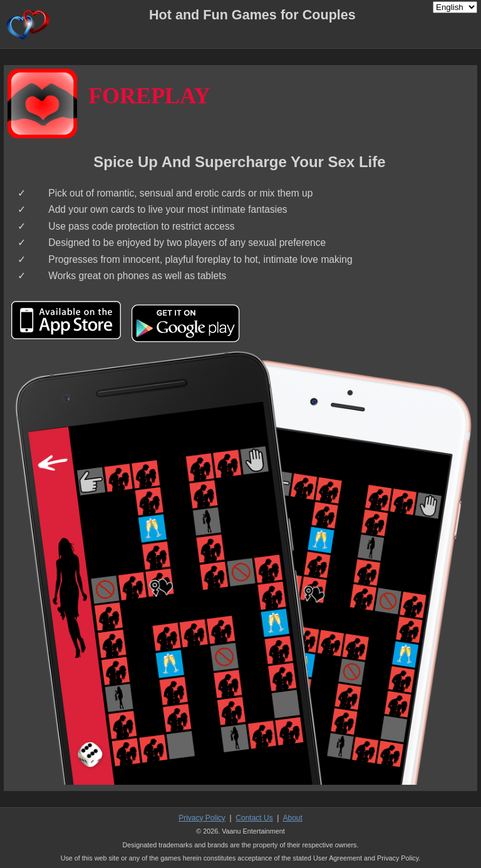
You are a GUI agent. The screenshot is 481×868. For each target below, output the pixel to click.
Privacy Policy (202, 818)
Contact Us (254, 818)
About (292, 818)
